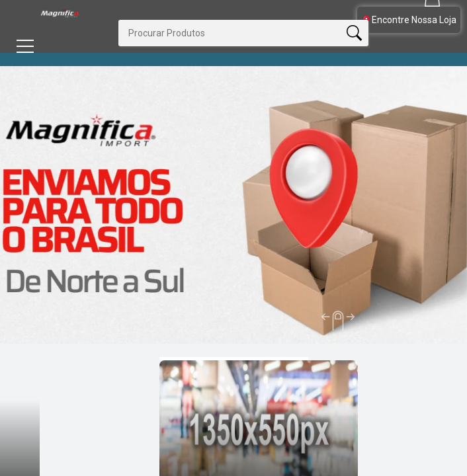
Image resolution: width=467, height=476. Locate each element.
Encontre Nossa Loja (409, 20)
